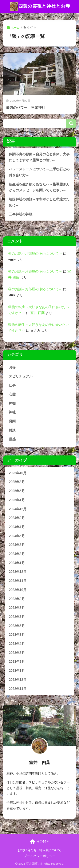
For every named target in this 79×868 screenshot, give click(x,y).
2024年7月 (17, 527)
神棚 (12, 403)
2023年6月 (17, 626)
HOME (39, 842)
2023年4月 (17, 644)
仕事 (12, 385)
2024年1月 (17, 563)
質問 (12, 421)
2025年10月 (18, 473)
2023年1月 (17, 671)
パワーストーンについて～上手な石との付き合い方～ (39, 172)
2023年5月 (17, 635)
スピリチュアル (21, 376)
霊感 (12, 439)
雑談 (12, 430)
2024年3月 (17, 545)
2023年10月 (18, 590)
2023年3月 (17, 653)
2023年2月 (17, 662)
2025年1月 (17, 500)
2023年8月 (17, 608)
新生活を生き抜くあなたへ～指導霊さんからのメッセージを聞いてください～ (39, 187)
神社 (12, 412)
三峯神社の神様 (21, 214)
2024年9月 (17, 518)
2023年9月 (17, 599)
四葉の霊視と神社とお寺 (40, 7)
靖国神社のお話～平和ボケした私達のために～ (39, 202)
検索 (71, 124)
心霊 (12, 394)
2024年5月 (17, 536)
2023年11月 (18, 581)
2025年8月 (17, 482)
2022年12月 (18, 680)
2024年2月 (17, 554)
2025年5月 (17, 491)
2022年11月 (18, 689)
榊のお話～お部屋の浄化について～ (35, 254)
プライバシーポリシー (40, 856)
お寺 (12, 367)
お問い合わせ (27, 850)
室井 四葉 (37, 313)
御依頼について (50, 850)
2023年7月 (17, 617)
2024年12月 (18, 509)
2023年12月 (18, 572)
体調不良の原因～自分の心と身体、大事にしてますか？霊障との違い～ (39, 157)
